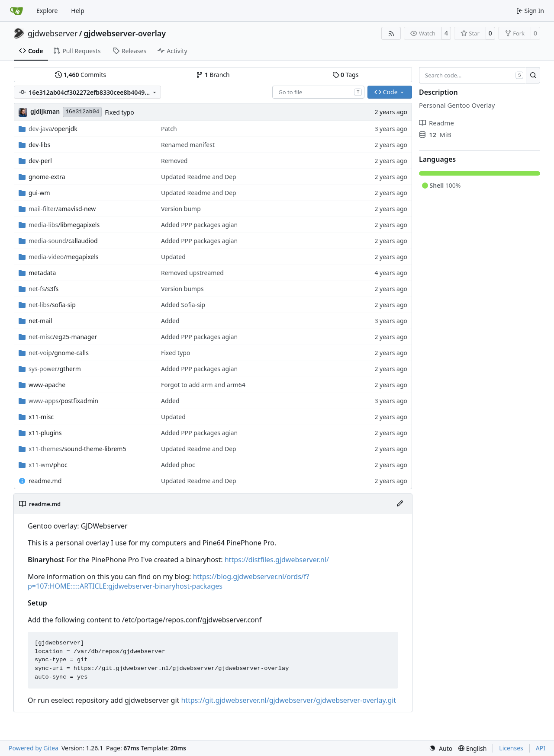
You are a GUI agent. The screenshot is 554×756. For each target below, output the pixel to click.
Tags (346, 75)
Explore (47, 11)
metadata (42, 273)
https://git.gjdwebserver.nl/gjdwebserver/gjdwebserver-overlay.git (288, 700)
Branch (213, 75)
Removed (174, 161)
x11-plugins (45, 433)
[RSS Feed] (391, 33)
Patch (169, 129)
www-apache (47, 385)
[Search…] (533, 75)
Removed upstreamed (192, 273)
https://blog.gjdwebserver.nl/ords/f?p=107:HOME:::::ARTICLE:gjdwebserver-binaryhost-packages (168, 581)
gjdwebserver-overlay (125, 33)
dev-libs (39, 145)
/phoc (48, 465)
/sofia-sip (52, 305)
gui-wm (39, 193)
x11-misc (41, 417)
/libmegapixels (64, 225)
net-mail (40, 321)
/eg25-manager (63, 337)
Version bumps (182, 289)
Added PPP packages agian (199, 225)
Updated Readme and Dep (199, 177)
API (541, 748)
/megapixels (64, 257)
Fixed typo (119, 112)
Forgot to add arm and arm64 (203, 385)
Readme (436, 123)
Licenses (511, 748)
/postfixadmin (63, 401)
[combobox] (318, 92)
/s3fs (43, 289)
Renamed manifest (188, 145)
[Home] (16, 11)
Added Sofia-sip (183, 305)
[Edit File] (400, 504)
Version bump (181, 209)
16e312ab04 (82, 112)
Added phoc (178, 465)
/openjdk (53, 129)
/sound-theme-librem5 (77, 449)
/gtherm (55, 369)
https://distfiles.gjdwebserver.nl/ (277, 560)
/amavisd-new (62, 209)
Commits (81, 75)
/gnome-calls (59, 353)
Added (170, 321)
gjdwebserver (53, 33)
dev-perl (40, 161)
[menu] (441, 748)
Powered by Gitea (34, 748)
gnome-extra (47, 177)
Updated (173, 257)
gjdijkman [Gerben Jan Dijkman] (45, 111)
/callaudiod (63, 241)
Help (78, 11)
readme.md (45, 481)
